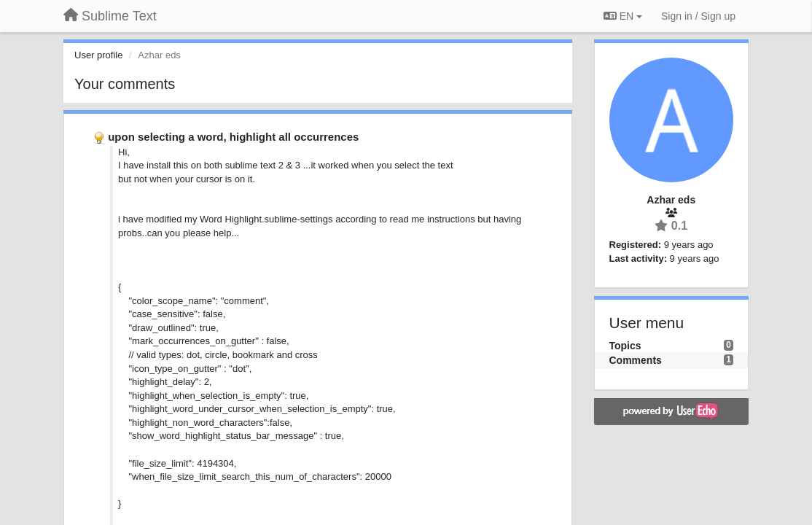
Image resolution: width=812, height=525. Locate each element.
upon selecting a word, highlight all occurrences (233, 137)
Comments (636, 360)
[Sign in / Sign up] (698, 16)
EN (623, 16)
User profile (98, 55)
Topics (625, 346)
